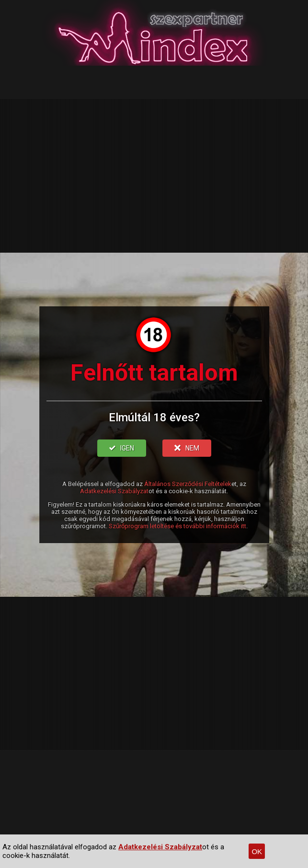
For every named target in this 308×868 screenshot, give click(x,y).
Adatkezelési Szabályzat (114, 491)
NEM (187, 448)
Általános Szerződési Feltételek (188, 484)
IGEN (122, 448)
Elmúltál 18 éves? (154, 417)
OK (257, 851)
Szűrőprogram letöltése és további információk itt (177, 526)
